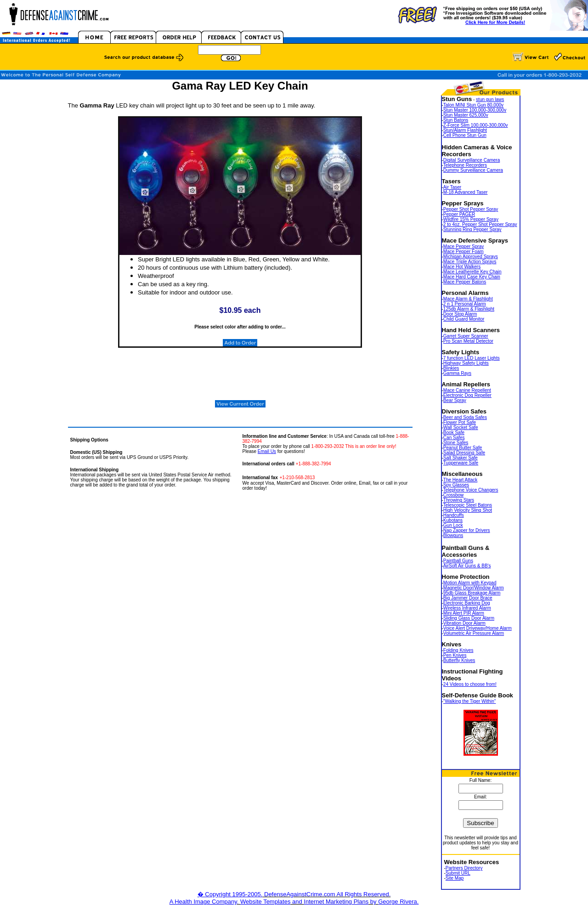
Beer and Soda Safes (465, 417)
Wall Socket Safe (461, 427)
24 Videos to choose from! (470, 684)
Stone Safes (456, 443)
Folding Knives (458, 650)
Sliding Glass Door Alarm (469, 618)
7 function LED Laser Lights (472, 358)
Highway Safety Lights (466, 363)
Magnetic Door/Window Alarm (474, 588)
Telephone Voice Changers (471, 490)
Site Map (455, 878)
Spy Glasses (456, 485)
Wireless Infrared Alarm (467, 608)
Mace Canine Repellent (467, 390)
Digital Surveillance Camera (472, 160)
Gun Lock (453, 525)
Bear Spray (455, 400)
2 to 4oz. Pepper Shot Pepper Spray (480, 224)
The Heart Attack (460, 480)
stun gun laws (490, 99)
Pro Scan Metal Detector (468, 341)
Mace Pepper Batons (465, 282)
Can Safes (454, 438)
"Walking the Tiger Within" (470, 701)
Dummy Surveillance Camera (473, 170)
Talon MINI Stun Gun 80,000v (473, 105)
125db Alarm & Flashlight (469, 309)
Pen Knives (455, 655)
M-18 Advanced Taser (466, 192)
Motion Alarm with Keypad (470, 583)
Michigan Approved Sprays (471, 257)
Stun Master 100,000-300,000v (475, 110)
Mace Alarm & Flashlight (468, 299)
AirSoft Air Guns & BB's (467, 566)
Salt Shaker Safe (461, 458)
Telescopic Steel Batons (468, 505)
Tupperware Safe (461, 463)
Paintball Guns (458, 561)
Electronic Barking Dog (467, 603)
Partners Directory (464, 868)
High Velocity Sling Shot (468, 510)
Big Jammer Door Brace (468, 598)
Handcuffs (454, 515)
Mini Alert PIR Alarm (464, 613)
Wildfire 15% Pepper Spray (471, 219)
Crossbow (453, 495)
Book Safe (454, 433)
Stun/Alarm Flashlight (465, 130)
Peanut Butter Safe (463, 448)
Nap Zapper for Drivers (467, 530)
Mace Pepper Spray (464, 246)
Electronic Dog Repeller (467, 395)
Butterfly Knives (459, 660)
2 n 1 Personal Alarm (465, 304)
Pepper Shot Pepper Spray (471, 209)
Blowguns (453, 535)
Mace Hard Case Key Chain (472, 277)
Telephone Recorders (465, 165)
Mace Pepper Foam (464, 252)
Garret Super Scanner (466, 336)
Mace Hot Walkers (462, 267)
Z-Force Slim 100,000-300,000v (476, 125)
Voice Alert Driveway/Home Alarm (478, 628)
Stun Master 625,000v (466, 115)
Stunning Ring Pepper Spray (472, 229)
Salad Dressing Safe (464, 453)
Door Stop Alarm (460, 314)
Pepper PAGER (459, 214)
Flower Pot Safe (460, 422)
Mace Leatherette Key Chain (472, 272)
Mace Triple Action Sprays (470, 262)
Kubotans (453, 520)
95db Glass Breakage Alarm (472, 593)
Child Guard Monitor (464, 319)
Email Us (267, 451)
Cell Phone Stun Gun (465, 135)
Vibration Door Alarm (464, 623)
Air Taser (452, 187)
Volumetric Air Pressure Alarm (474, 633)
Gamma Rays (457, 373)
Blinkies (451, 368)
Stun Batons (456, 120)
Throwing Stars (459, 500)
